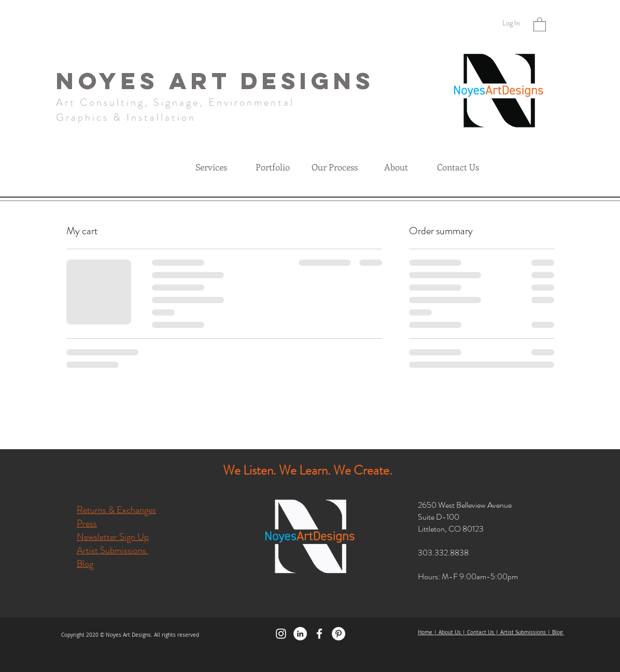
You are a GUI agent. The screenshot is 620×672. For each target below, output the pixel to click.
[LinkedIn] (300, 634)
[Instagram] (281, 634)
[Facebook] (319, 634)
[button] (540, 24)
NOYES (112, 81)
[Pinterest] (339, 634)
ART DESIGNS (272, 81)
